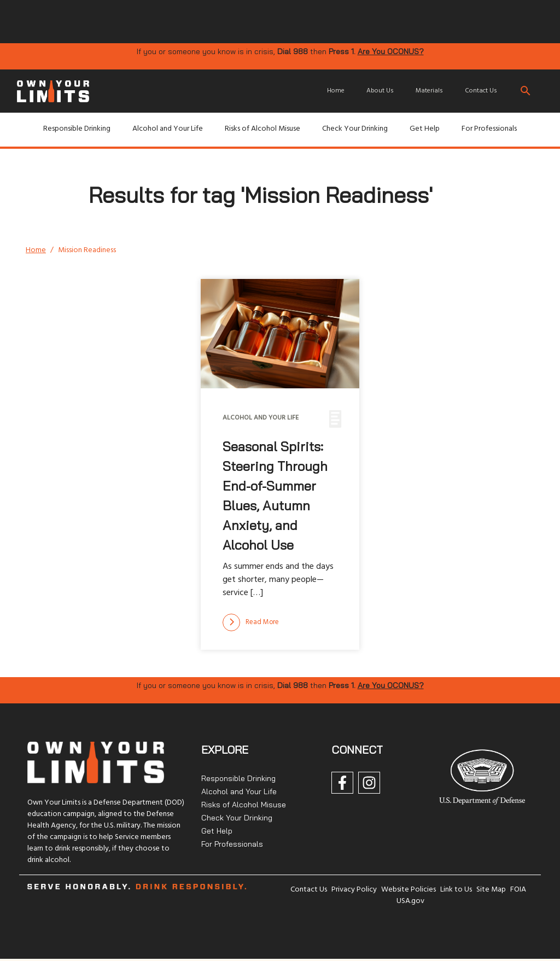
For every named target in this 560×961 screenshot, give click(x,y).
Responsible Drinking (77, 129)
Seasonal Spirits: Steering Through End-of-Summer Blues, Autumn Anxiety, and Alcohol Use (275, 496)
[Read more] (251, 622)
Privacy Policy (354, 890)
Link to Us (456, 890)
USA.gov (410, 901)
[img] (192, 21)
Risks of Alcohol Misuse (262, 129)
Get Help (425, 129)
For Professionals (489, 129)
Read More (251, 622)
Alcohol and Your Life (168, 129)
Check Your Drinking (355, 129)
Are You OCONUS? (391, 51)
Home (336, 91)
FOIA (518, 890)
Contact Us (481, 91)
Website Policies (409, 890)
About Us (380, 91)
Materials (429, 91)
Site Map (491, 890)
